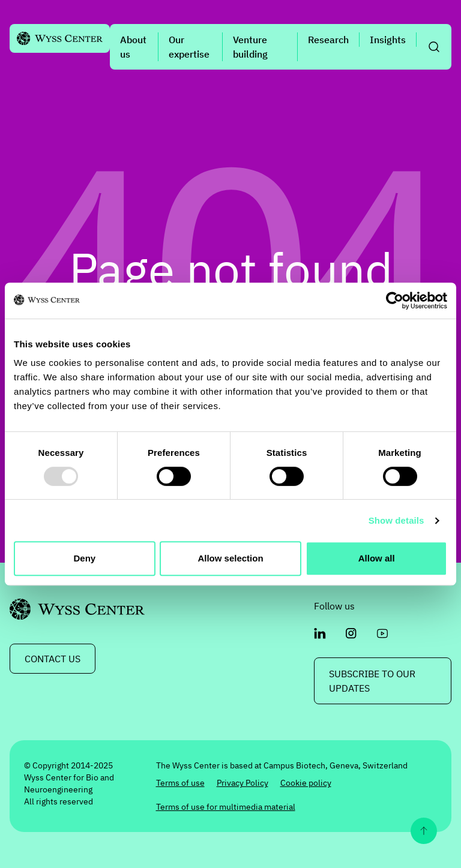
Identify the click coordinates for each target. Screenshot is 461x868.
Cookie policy (306, 783)
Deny (84, 558)
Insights (388, 40)
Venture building (250, 47)
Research (328, 40)
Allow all (377, 558)
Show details (396, 520)
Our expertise (189, 47)
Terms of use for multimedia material (226, 807)
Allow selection (230, 558)
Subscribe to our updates (372, 681)
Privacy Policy (243, 783)
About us (133, 47)
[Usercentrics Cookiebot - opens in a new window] (395, 301)
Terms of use (180, 783)
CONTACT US (53, 659)
